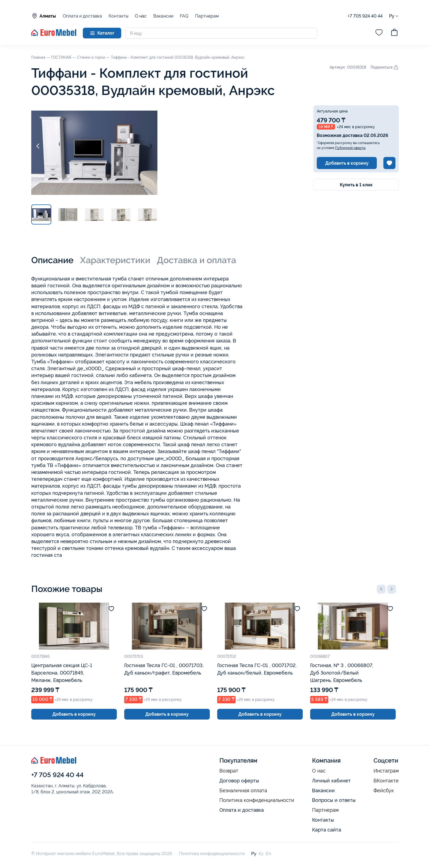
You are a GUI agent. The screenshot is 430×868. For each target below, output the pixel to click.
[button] (381, 589)
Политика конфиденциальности (257, 800)
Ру (394, 16)
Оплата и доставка (82, 16)
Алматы (44, 16)
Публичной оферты (350, 148)
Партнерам (207, 16)
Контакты (118, 16)
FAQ (184, 16)
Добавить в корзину (347, 163)
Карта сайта (327, 830)
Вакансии (163, 16)
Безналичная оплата (243, 791)
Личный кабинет (331, 781)
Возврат (229, 771)
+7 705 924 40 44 (365, 16)
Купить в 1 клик (356, 185)
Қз (261, 854)
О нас (141, 16)
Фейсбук (384, 791)
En (268, 854)
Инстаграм (386, 771)
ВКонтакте (386, 781)
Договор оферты (239, 781)
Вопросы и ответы (334, 800)
